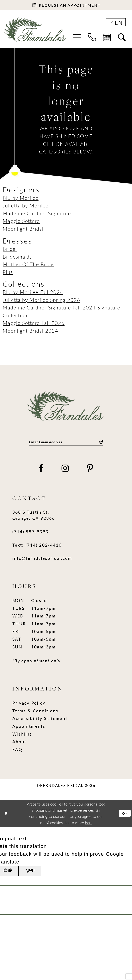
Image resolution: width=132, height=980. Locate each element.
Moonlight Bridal (23, 230)
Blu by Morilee (21, 199)
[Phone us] (92, 39)
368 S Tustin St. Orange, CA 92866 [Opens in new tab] (34, 517)
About (19, 743)
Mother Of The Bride (28, 265)
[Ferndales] (35, 33)
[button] (77, 39)
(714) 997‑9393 (30, 533)
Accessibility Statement (40, 720)
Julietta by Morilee (26, 207)
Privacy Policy (29, 705)
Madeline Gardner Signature (37, 214)
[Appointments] (66, 6)
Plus (8, 273)
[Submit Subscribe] (100, 443)
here (89, 824)
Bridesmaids (17, 257)
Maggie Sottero (21, 222)
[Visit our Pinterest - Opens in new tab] (90, 470)
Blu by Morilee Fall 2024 (33, 293)
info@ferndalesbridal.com (42, 560)
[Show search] (122, 39)
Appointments (29, 728)
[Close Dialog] (6, 815)
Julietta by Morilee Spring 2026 (41, 301)
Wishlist (22, 736)
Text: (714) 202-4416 (37, 547)
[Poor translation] (32, 873)
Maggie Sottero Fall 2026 (34, 324)
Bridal (10, 250)
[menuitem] (77, 39)
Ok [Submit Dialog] (125, 815)
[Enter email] (66, 443)
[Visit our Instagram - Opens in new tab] (65, 470)
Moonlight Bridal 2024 (31, 332)
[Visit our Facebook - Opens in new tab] (41, 470)
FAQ (17, 751)
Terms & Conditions (35, 712)
